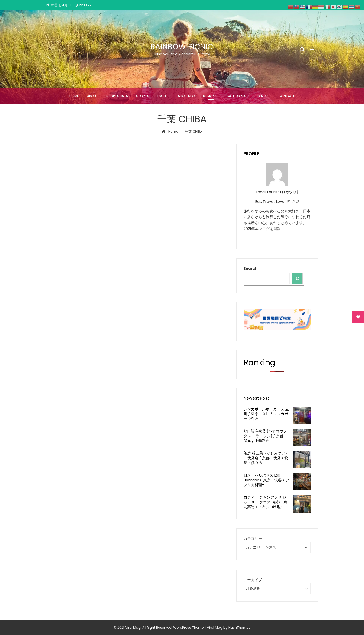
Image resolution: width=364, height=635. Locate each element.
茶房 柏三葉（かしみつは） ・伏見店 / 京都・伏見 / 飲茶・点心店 (266, 458)
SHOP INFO (186, 96)
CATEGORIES (236, 96)
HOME (74, 96)
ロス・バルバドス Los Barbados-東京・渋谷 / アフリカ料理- (266, 480)
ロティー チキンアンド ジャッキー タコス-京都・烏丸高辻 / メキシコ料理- (265, 502)
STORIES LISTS (117, 96)
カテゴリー (253, 538)
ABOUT (93, 96)
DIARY (262, 96)
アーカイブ (253, 580)
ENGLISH (164, 96)
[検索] (297, 279)
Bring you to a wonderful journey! (182, 54)
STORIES (143, 96)
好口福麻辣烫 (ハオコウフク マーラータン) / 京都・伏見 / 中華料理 (265, 436)
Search (250, 268)
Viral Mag (215, 628)
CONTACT (286, 96)
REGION (209, 96)
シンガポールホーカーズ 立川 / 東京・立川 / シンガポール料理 (266, 414)
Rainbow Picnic (182, 47)
